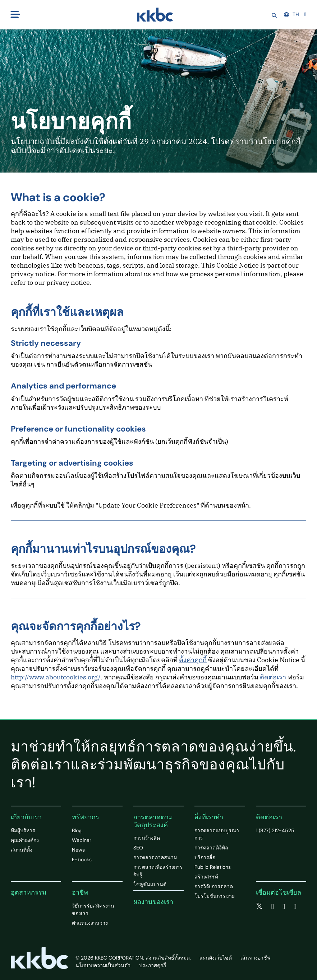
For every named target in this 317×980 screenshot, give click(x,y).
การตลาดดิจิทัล (211, 848)
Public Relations (213, 867)
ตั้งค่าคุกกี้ (193, 660)
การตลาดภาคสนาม (155, 857)
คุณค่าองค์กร (25, 840)
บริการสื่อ (205, 857)
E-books (82, 859)
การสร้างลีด (147, 838)
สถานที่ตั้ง (22, 850)
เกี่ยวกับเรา (26, 817)
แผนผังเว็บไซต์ (216, 958)
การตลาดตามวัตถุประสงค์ (153, 821)
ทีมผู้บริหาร (23, 830)
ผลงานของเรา (153, 902)
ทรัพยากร (86, 817)
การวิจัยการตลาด (214, 886)
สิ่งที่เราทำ (209, 817)
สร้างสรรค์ (206, 877)
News (78, 850)
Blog (77, 830)
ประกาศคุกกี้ (153, 965)
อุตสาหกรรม (29, 892)
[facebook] (273, 906)
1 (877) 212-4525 (275, 830)
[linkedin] (284, 906)
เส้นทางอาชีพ (255, 958)
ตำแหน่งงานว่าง (90, 923)
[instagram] (295, 906)
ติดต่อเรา (273, 677)
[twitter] (259, 906)
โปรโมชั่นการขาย (215, 896)
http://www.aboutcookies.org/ (56, 677)
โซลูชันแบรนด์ (150, 884)
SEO (138, 848)
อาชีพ (80, 892)
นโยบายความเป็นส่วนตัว (103, 965)
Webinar (82, 840)
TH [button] (291, 14)
